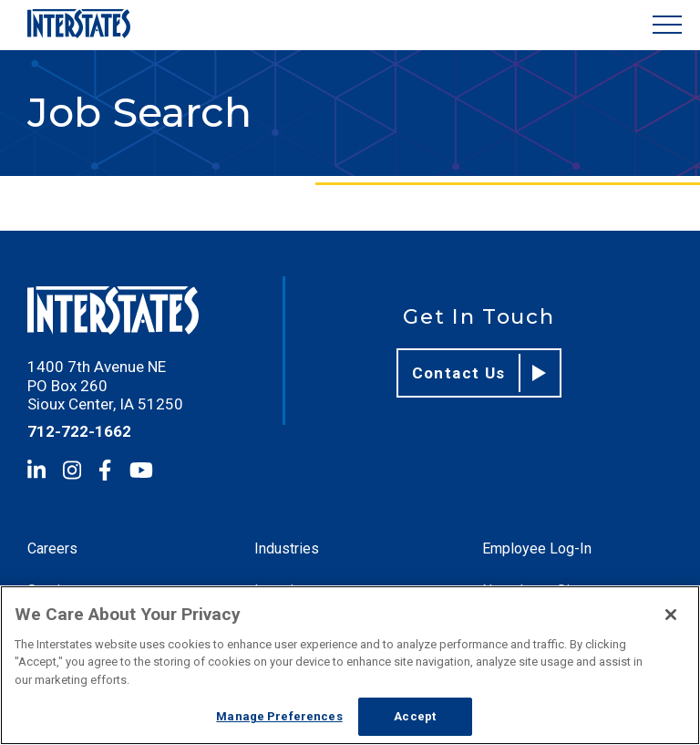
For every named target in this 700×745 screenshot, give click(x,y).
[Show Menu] (667, 25)
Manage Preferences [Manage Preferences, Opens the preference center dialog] (279, 716)
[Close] (671, 615)
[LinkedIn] (36, 470)
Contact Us (479, 373)
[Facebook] (105, 470)
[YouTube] (141, 470)
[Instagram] (72, 470)
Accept (415, 716)
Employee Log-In (537, 548)
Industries (287, 548)
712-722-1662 (79, 431)
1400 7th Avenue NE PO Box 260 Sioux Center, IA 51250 (105, 385)
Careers (52, 548)
